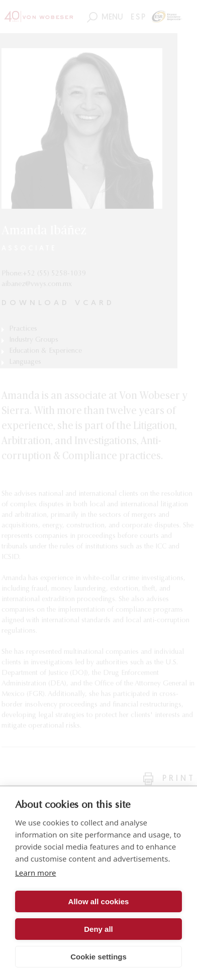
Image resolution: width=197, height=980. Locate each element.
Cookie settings (98, 957)
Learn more (36, 873)
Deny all (98, 929)
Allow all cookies (99, 901)
